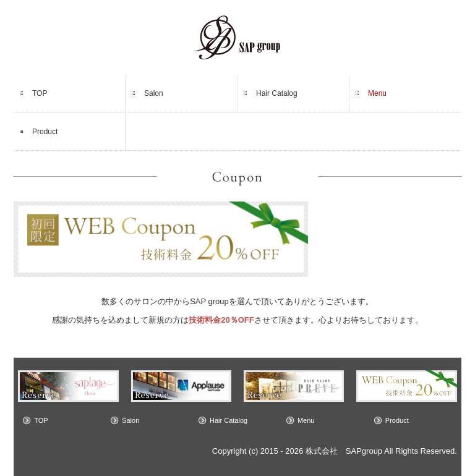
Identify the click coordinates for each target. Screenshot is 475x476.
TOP (40, 93)
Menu (377, 93)
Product (45, 132)
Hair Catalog (277, 93)
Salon (154, 93)
